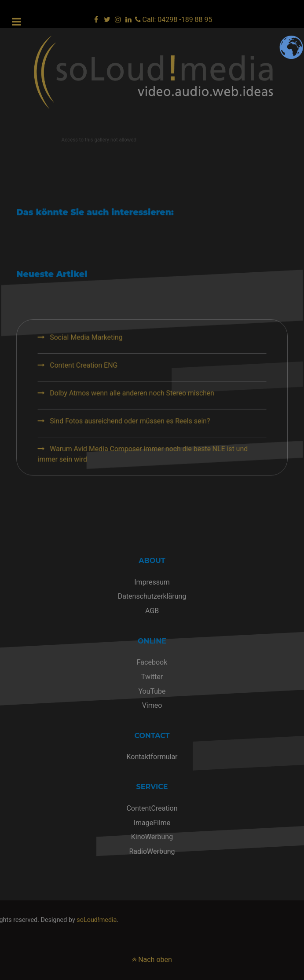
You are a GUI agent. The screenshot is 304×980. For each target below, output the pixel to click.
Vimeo (152, 705)
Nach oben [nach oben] (152, 960)
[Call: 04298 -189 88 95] (174, 20)
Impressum (152, 582)
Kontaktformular (152, 757)
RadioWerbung (152, 851)
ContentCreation (152, 808)
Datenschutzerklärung (152, 596)
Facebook (152, 662)
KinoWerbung (152, 837)
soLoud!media (37, 920)
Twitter (152, 677)
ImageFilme (152, 823)
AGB (152, 611)
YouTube (152, 691)
